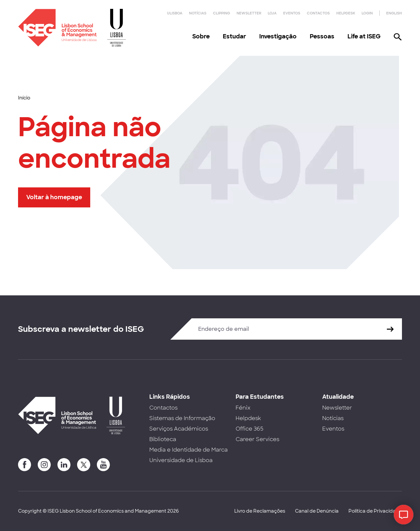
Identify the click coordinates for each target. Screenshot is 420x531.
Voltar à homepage (54, 197)
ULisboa (175, 13)
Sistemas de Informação (182, 418)
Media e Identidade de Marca (189, 450)
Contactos (318, 13)
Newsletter (249, 13)
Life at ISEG (364, 36)
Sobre (201, 36)
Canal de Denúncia (317, 511)
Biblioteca (163, 439)
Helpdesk (346, 13)
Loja (272, 13)
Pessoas (322, 36)
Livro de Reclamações (260, 511)
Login (367, 13)
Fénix (243, 408)
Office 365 (250, 429)
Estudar (234, 36)
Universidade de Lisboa (181, 460)
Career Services (257, 439)
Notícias (198, 13)
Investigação (278, 36)
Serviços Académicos (179, 429)
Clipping (221, 13)
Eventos (292, 13)
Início (24, 98)
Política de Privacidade (375, 511)
